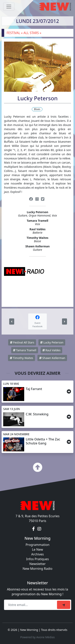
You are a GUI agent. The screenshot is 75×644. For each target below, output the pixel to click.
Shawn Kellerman (52, 358)
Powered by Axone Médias (37, 637)
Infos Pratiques (38, 559)
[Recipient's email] (31, 605)
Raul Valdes (51, 350)
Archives (37, 554)
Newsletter (37, 564)
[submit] (64, 605)
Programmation (37, 545)
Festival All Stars (22, 342)
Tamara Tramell (25, 350)
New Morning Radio (37, 569)
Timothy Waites (21, 358)
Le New (37, 549)
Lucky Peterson (52, 342)
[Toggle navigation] (9, 7)
